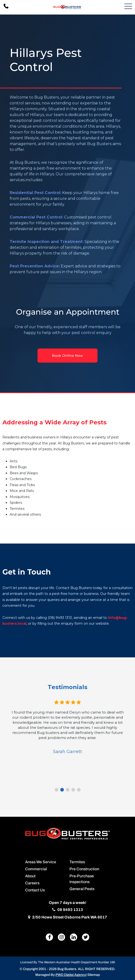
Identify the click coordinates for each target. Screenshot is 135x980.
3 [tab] (68, 790)
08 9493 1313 (68, 910)
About (30, 876)
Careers (32, 883)
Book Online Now (67, 356)
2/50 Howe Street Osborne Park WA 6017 (68, 917)
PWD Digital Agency (71, 975)
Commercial (36, 869)
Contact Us (35, 890)
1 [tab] (56, 790)
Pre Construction (84, 869)
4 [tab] (73, 790)
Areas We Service (41, 862)
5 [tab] (79, 790)
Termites (77, 862)
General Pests (82, 889)
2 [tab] (62, 790)
